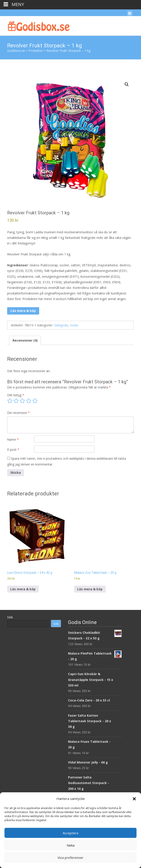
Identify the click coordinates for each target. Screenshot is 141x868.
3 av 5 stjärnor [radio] (22, 401)
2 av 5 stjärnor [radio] (16, 401)
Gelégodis (61, 325)
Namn (13, 439)
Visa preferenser (70, 858)
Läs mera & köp (23, 311)
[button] (134, 799)
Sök (10, 617)
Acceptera (70, 833)
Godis (74, 325)
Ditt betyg (16, 395)
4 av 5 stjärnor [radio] (29, 401)
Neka (71, 845)
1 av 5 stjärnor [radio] (10, 401)
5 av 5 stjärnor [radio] (35, 401)
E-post (13, 450)
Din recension (18, 413)
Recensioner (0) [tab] (25, 340)
